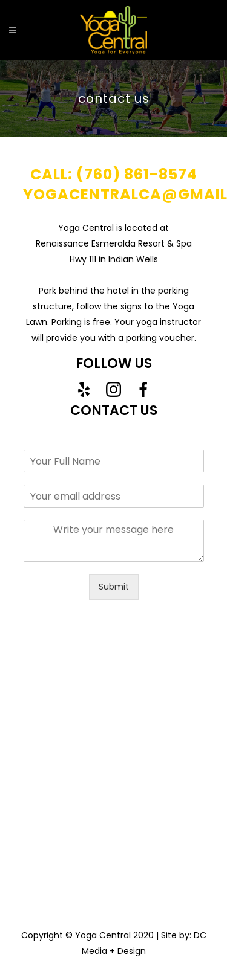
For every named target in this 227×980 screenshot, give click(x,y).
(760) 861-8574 (137, 174)
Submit (114, 587)
